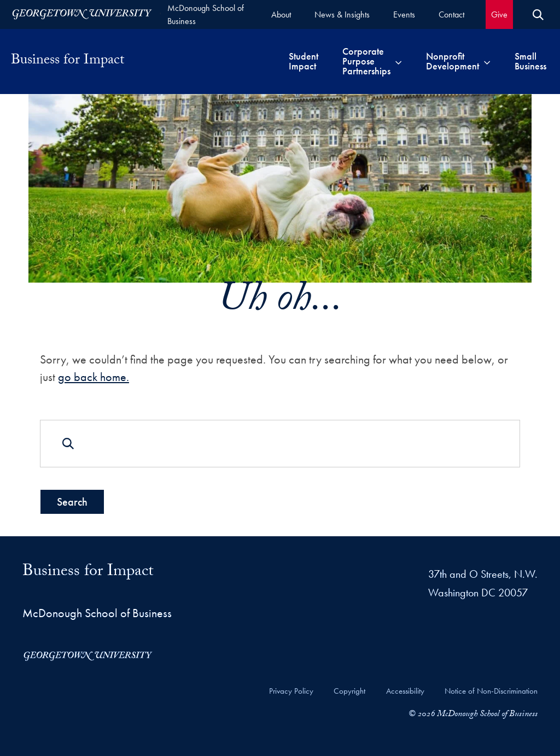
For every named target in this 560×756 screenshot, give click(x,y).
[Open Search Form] (538, 15)
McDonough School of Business (206, 14)
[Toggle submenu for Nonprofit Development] (487, 61)
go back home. (94, 376)
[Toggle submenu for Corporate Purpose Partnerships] (398, 61)
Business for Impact (68, 61)
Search (72, 502)
